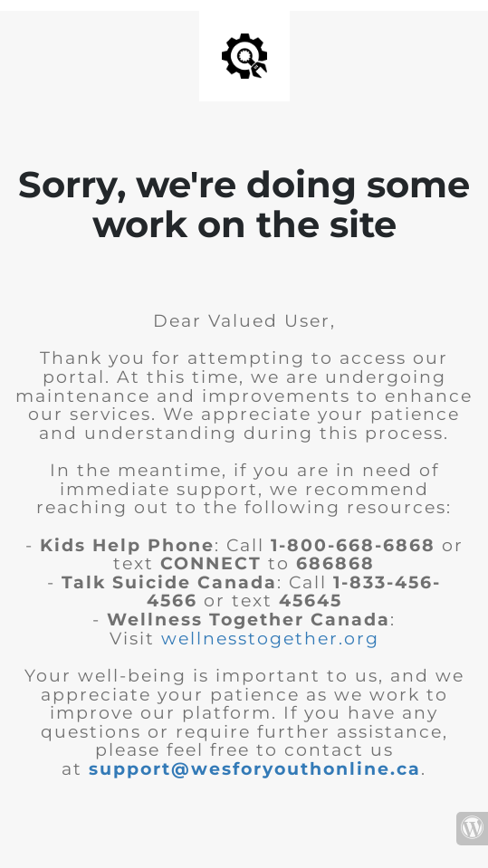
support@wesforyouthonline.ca (255, 769)
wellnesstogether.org (270, 639)
